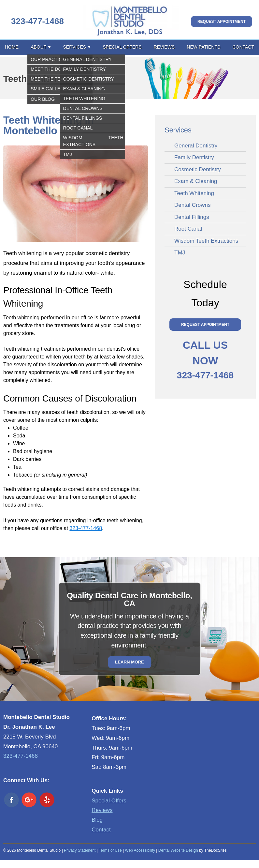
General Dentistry (196, 146)
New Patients (203, 47)
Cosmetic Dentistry (198, 169)
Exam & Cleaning (196, 181)
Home (12, 47)
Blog (97, 820)
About (38, 47)
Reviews (164, 47)
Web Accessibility (140, 850)
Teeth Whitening (194, 193)
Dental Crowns (193, 205)
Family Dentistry (194, 157)
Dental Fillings (192, 217)
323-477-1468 (37, 21)
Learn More (129, 662)
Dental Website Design (178, 850)
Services (75, 47)
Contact (243, 47)
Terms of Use (110, 850)
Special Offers (122, 47)
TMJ (180, 253)
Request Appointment (222, 22)
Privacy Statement (80, 850)
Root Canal (188, 229)
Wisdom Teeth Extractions (206, 241)
